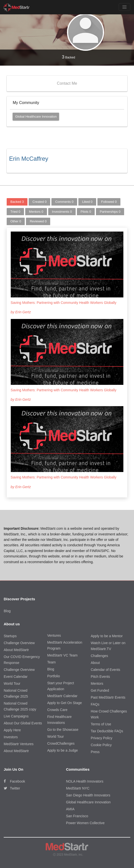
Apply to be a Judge (63, 750)
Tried (15, 212)
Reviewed (38, 221)
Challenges (99, 656)
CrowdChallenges (61, 743)
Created (39, 202)
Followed (109, 202)
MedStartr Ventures (19, 744)
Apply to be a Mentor (107, 636)
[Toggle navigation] (124, 7)
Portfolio (54, 676)
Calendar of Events (105, 670)
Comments (64, 202)
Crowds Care (57, 710)
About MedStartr (16, 650)
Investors (11, 737)
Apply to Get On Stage (65, 703)
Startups (10, 636)
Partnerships (110, 212)
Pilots (86, 212)
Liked (87, 202)
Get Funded (100, 690)
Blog (7, 611)
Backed (68, 57)
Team (51, 662)
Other (16, 221)
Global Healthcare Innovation (36, 117)
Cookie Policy (101, 745)
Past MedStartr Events (108, 697)
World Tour (12, 684)
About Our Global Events (23, 723)
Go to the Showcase (63, 730)
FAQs (95, 704)
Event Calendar (16, 677)
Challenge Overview (19, 643)
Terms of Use (101, 724)
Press (95, 752)
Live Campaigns (16, 716)
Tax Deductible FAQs (107, 731)
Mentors (36, 212)
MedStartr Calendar (62, 696)
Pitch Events (100, 677)
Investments (62, 212)
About (95, 663)
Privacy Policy (101, 738)
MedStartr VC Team (62, 655)
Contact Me (67, 83)
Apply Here (12, 730)
